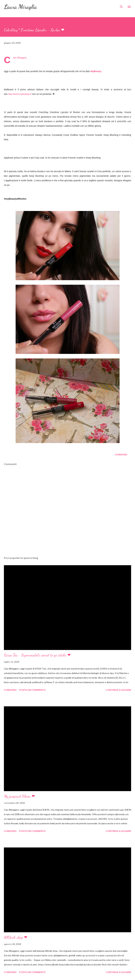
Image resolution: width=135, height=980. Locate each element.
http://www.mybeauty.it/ (20, 94)
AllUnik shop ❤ (16, 937)
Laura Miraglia (20, 7)
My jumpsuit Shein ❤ (19, 796)
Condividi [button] (121, 455)
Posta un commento (32, 690)
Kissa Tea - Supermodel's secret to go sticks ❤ (37, 655)
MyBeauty (96, 71)
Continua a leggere (118, 690)
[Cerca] (121, 6)
